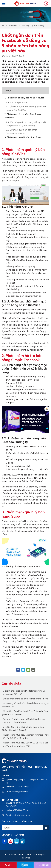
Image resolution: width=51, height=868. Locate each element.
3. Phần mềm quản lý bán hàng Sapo (23, 137)
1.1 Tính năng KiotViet (17, 102)
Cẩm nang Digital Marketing (32, 26)
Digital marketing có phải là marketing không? (26, 699)
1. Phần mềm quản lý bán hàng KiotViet (24, 98)
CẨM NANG (13, 26)
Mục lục (7, 91)
